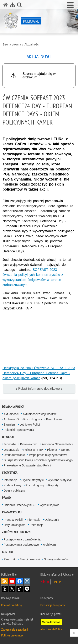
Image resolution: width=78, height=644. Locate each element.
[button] (70, 5)
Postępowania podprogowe (21, 545)
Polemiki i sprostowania (19, 430)
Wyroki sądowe (50, 505)
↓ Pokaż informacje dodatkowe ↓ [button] (39, 389)
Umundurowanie (14, 455)
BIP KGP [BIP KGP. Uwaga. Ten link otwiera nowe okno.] (56, 582)
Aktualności (32, 44)
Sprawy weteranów (56, 559)
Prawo (6, 498)
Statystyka (10, 473)
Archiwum (49, 545)
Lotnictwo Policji (30, 425)
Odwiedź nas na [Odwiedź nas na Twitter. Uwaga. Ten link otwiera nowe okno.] (12, 589)
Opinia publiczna (15, 491)
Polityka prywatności (13, 635)
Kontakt (8, 552)
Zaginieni (10, 425)
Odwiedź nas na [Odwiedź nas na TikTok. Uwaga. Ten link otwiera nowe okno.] (20, 589)
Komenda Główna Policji (57, 444)
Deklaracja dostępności (53, 605)
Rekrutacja (37, 525)
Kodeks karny (13, 485)
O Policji (8, 437)
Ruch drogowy (33, 419)
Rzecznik (10, 559)
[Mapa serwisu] (12, 5)
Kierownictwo (29, 444)
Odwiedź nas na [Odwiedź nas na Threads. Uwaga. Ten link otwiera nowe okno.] (5, 589)
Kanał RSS (5, 581)
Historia (52, 450)
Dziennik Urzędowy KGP (20, 505)
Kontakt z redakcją (11, 605)
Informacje (11, 480)
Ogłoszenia (52, 520)
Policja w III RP (33, 450)
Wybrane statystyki (60, 480)
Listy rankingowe (15, 525)
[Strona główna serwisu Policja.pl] (6, 5)
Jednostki (10, 444)
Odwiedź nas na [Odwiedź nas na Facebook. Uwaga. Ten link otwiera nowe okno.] (20, 581)
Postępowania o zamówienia (22, 539)
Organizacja (12, 450)
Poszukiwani (54, 419)
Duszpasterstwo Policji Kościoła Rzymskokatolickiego (38, 460)
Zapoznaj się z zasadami (15, 629)
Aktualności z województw (40, 414)
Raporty (53, 485)
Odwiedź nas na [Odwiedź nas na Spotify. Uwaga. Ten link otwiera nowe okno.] (27, 589)
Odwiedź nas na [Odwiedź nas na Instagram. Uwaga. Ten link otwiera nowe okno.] (27, 581)
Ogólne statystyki (33, 480)
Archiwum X (12, 419)
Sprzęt (65, 450)
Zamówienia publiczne (17, 532)
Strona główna (12, 44)
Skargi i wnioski (30, 559)
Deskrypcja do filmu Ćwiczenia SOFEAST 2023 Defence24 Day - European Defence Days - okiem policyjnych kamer (39, 373)
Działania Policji (13, 407)
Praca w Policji (12, 512)
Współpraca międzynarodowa (48, 455)
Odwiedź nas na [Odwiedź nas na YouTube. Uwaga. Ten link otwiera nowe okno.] (12, 581)
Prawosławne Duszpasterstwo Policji (27, 465)
